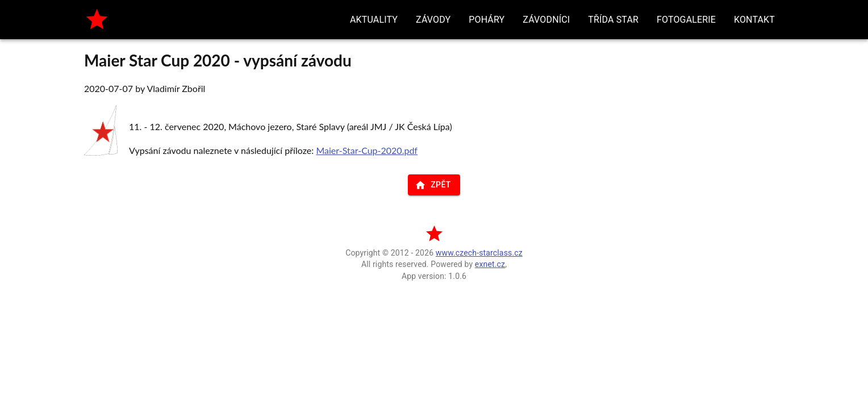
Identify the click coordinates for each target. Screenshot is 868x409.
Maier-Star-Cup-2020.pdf (367, 150)
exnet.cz (490, 264)
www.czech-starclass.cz (479, 253)
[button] (374, 20)
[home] (97, 20)
